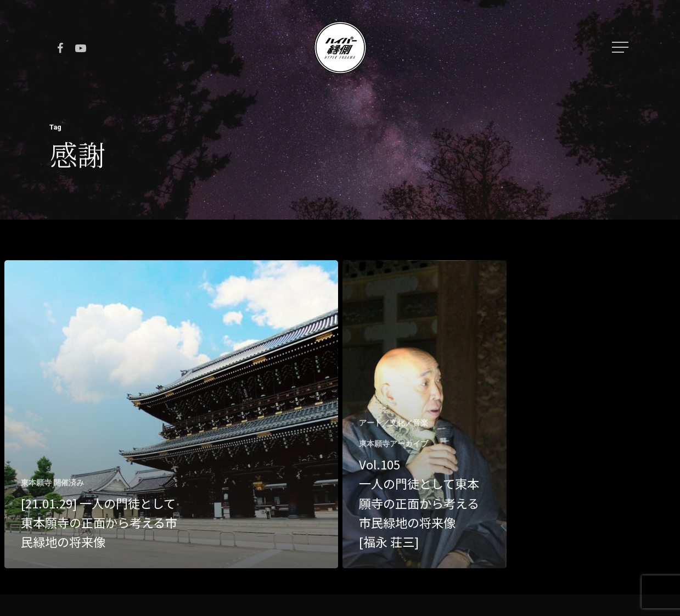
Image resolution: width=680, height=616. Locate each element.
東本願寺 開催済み (52, 483)
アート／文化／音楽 (394, 423)
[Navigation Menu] (621, 47)
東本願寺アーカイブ (394, 444)
